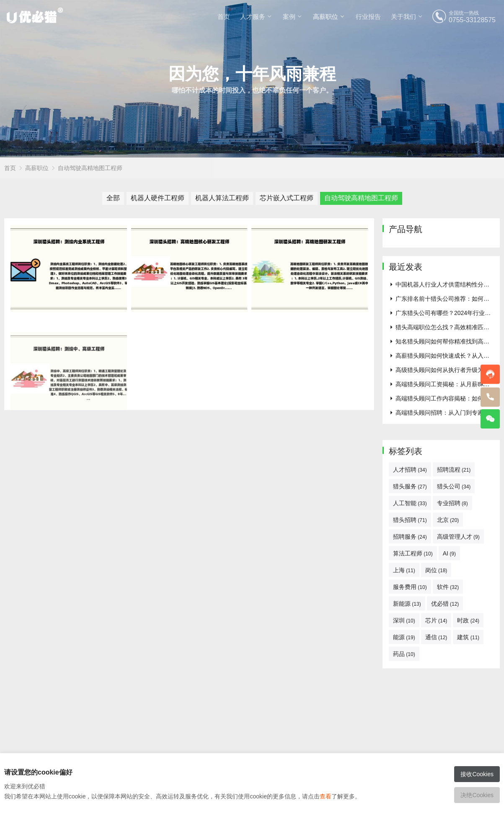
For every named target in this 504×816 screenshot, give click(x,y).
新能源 (407, 715)
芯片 (436, 731)
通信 (436, 748)
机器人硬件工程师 (158, 198)
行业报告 (368, 17)
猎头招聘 (410, 631)
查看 (326, 796)
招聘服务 (410, 648)
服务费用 (410, 698)
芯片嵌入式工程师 (287, 198)
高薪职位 (326, 17)
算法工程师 (413, 664)
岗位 (436, 681)
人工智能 (410, 614)
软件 (448, 698)
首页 (224, 17)
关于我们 (403, 17)
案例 (289, 17)
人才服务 (253, 17)
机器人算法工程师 (222, 198)
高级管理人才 (458, 648)
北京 (448, 631)
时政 (468, 731)
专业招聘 (452, 614)
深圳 (404, 731)
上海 (404, 681)
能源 (404, 748)
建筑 (468, 748)
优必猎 (445, 715)
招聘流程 (454, 581)
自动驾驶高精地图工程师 (90, 168)
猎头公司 (454, 597)
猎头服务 (410, 597)
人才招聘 (410, 581)
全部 (113, 198)
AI (449, 664)
